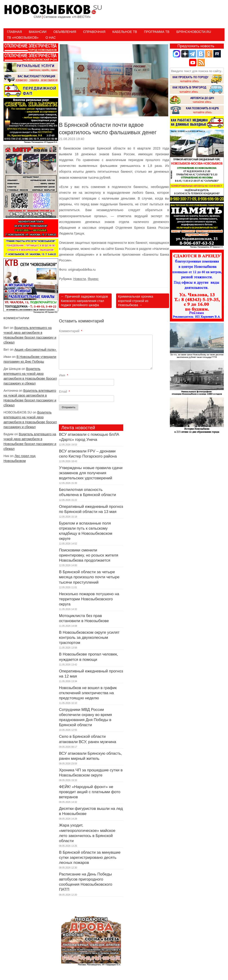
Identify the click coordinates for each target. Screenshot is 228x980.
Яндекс (93, 279)
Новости (80, 279)
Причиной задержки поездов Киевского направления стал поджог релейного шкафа (84, 301)
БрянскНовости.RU (194, 32)
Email (64, 391)
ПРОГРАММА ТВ (157, 32)
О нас (51, 38)
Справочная (94, 32)
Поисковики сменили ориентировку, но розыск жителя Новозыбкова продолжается (89, 555)
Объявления (65, 32)
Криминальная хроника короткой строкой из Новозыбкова (136, 301)
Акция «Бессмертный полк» (36, 350)
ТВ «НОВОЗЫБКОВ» (23, 38)
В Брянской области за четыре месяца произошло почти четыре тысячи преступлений (89, 577)
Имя (63, 375)
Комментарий (71, 331)
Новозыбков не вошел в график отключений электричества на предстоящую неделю (88, 693)
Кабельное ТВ (125, 32)
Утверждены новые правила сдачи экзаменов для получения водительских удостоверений (91, 473)
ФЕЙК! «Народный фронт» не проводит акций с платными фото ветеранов (90, 792)
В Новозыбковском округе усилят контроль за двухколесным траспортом (89, 638)
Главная (14, 32)
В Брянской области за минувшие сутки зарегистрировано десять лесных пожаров (90, 857)
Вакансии (38, 32)
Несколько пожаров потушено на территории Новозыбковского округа (89, 599)
